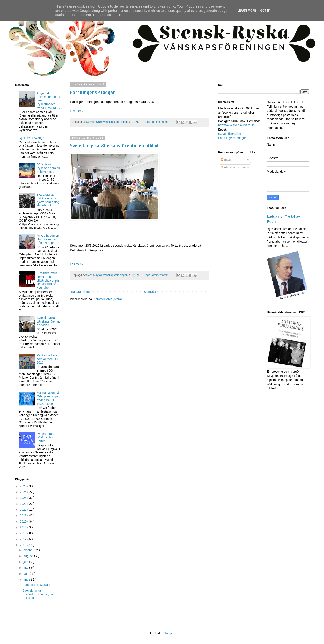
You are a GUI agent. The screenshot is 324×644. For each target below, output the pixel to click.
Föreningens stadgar (92, 92)
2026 (24, 486)
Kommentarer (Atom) (108, 299)
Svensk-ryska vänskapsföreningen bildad (114, 146)
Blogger (168, 633)
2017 (24, 539)
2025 (24, 492)
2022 (24, 510)
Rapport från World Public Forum (45, 438)
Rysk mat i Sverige (32, 138)
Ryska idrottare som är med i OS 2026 (48, 359)
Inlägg (227, 160)
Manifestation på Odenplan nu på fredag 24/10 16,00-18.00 (48, 398)
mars (27, 579)
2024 (24, 498)
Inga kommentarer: (157, 122)
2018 (24, 533)
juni (26, 562)
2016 (24, 545)
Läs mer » (77, 111)
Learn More (247, 11)
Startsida (150, 292)
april (27, 574)
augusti (29, 556)
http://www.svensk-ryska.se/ (237, 125)
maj (26, 568)
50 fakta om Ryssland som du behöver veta (48, 168)
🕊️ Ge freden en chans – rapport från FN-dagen (48, 239)
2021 (24, 515)
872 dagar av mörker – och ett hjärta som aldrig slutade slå (48, 200)
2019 (24, 527)
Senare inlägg (80, 292)
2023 (24, 504)
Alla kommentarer (234, 167)
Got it (265, 11)
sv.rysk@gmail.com (231, 134)
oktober (29, 550)
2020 (24, 521)
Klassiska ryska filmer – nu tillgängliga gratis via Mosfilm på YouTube (48, 280)
